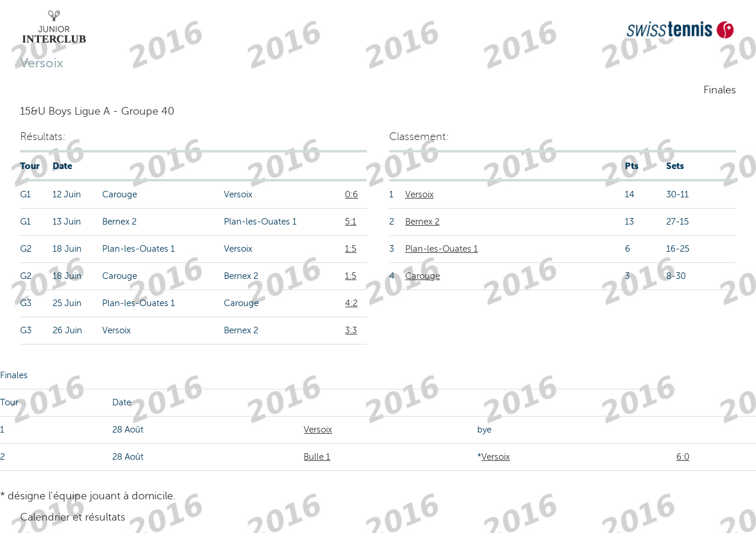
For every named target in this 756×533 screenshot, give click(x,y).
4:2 (351, 303)
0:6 (351, 194)
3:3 (351, 330)
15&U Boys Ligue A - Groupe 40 (97, 111)
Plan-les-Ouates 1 (441, 249)
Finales (720, 90)
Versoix (419, 194)
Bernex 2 (422, 222)
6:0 (683, 457)
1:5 (351, 249)
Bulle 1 (317, 457)
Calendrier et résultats (73, 517)
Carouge (423, 276)
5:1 (351, 222)
